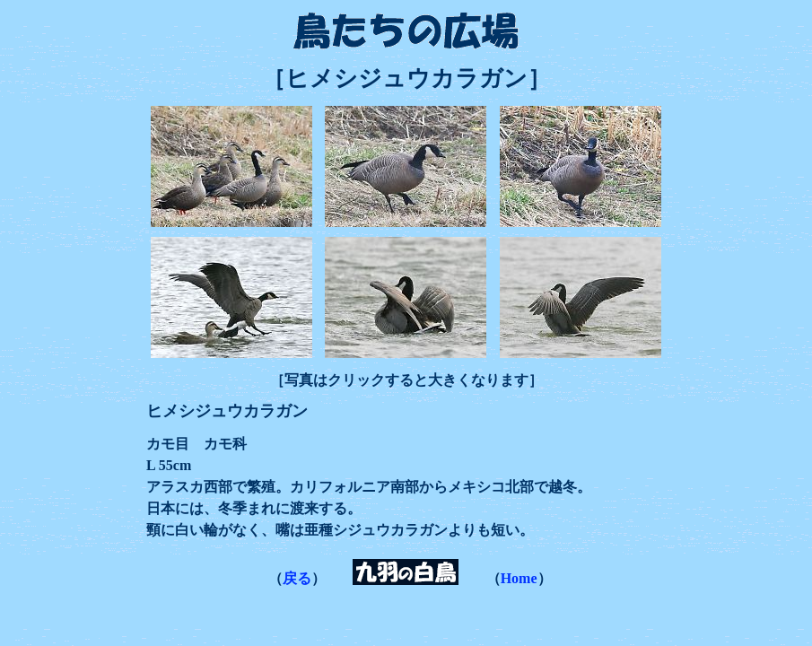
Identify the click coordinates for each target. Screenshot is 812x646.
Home (519, 578)
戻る (297, 578)
